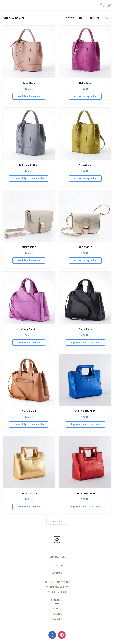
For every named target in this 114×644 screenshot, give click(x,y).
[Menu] (5, 5)
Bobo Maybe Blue (29, 165)
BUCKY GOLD (85, 247)
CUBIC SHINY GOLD (29, 493)
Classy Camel (29, 411)
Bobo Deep (85, 83)
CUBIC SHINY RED (85, 493)
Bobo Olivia (85, 165)
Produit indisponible (29, 96)
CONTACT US (57, 566)
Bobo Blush (29, 83)
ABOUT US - (57, 609)
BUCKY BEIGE (29, 247)
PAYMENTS (57, 614)
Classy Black (85, 329)
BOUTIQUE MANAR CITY (57, 587)
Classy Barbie (29, 329)
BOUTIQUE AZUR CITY (57, 592)
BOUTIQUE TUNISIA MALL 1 (57, 582)
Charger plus (57, 521)
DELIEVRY (57, 619)
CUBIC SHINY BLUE (85, 411)
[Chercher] (102, 5)
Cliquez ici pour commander (29, 178)
